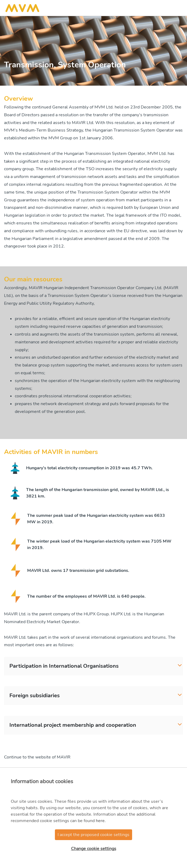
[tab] (93, 666)
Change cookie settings (94, 849)
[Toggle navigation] (177, 8)
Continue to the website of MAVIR (37, 757)
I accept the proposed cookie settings (93, 835)
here (100, 821)
